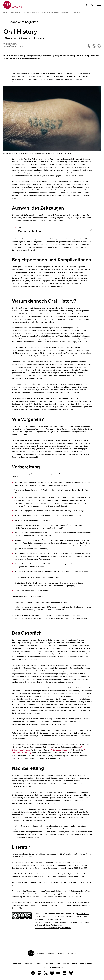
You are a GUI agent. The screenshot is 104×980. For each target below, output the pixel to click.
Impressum (17, 963)
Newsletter (50, 963)
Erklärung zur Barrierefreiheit (52, 967)
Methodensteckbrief (31, 230)
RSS (58, 963)
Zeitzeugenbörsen (60, 750)
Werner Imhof (11, 44)
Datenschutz (29, 963)
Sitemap (39, 963)
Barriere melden (86, 963)
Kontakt (66, 963)
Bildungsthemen (16, 12)
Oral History (76, 12)
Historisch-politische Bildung (33, 12)
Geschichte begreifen (52, 12)
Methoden (66, 12)
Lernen (6, 12)
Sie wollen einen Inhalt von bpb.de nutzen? (53, 928)
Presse (74, 963)
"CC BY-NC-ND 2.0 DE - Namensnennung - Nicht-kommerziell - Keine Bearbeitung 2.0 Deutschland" (63, 917)
